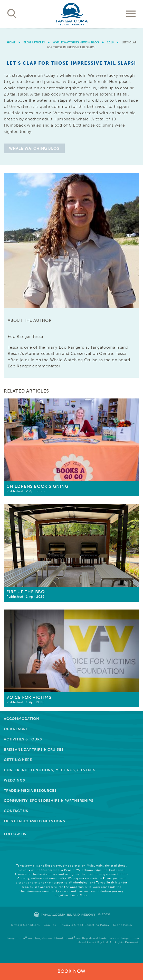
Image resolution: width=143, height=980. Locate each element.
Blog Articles (34, 42)
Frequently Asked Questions (35, 821)
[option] (71, 28)
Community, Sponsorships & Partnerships (49, 801)
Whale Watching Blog (34, 148)
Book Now (71, 971)
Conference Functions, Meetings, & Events (50, 770)
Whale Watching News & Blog (76, 42)
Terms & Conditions (25, 925)
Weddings (14, 780)
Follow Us (15, 834)
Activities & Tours (23, 739)
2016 (110, 42)
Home (11, 42)
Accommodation (21, 719)
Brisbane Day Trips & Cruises (34, 750)
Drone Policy (123, 925)
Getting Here (18, 760)
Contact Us (16, 811)
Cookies (50, 925)
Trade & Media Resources (30, 791)
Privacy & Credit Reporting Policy (84, 925)
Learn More (79, 895)
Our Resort (16, 729)
